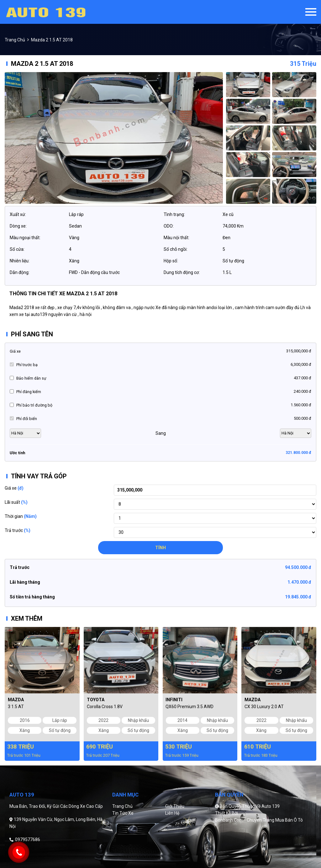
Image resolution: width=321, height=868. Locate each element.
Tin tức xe (123, 813)
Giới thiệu (175, 806)
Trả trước (18, 530)
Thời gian (21, 516)
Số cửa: (17, 249)
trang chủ (15, 40)
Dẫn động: (20, 272)
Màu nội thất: (176, 238)
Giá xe (15, 351)
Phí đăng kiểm (29, 392)
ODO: (169, 226)
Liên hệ (172, 813)
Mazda (16, 700)
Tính (160, 548)
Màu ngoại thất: (25, 238)
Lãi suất (16, 502)
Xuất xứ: (18, 214)
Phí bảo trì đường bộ (34, 405)
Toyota (96, 700)
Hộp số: (171, 261)
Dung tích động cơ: (182, 272)
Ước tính (17, 453)
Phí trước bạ (27, 365)
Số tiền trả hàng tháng (32, 597)
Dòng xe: (18, 226)
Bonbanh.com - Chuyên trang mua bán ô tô (259, 820)
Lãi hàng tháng (25, 582)
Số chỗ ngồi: (176, 249)
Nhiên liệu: (20, 261)
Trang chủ (122, 806)
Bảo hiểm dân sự (31, 378)
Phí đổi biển (27, 419)
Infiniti (174, 700)
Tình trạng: (174, 214)
